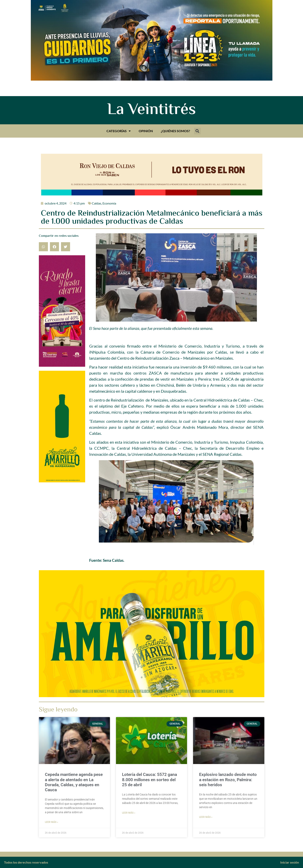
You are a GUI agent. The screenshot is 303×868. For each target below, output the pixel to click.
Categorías (119, 131)
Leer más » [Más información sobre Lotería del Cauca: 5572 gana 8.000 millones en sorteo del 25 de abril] (129, 813)
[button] (197, 131)
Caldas (97, 203)
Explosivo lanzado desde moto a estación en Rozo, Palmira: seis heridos (228, 780)
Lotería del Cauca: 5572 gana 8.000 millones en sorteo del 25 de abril (149, 780)
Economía (109, 203)
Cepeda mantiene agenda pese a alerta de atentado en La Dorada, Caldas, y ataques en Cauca (74, 782)
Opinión (146, 131)
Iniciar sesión (290, 862)
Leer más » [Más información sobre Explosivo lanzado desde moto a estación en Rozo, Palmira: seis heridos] (206, 817)
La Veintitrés (151, 110)
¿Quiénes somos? (175, 131)
